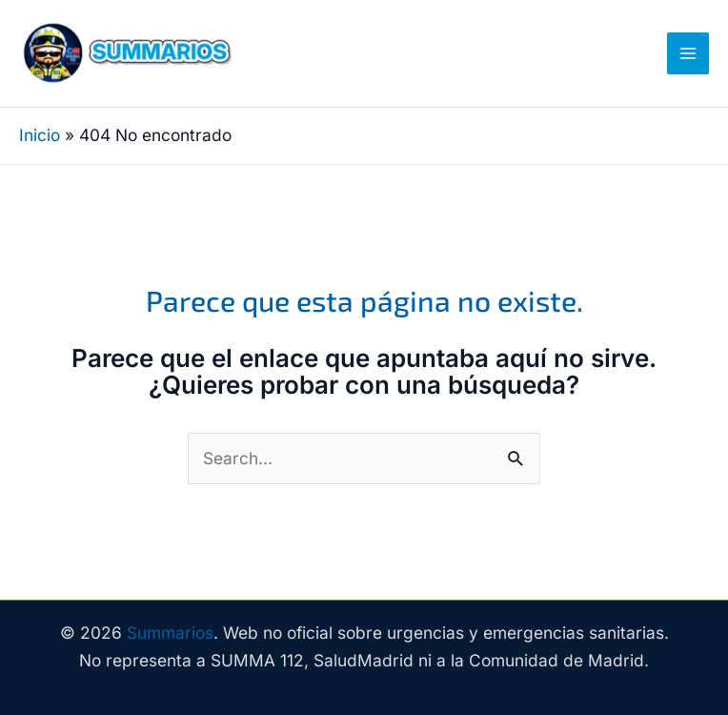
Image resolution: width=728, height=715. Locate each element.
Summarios (170, 633)
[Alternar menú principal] (688, 53)
